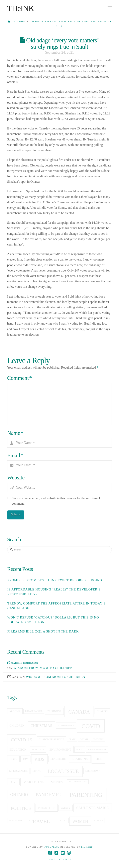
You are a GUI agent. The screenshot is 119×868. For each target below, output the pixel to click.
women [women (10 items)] (80, 821)
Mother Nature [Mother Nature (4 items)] (78, 782)
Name (15, 433)
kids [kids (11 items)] (39, 759)
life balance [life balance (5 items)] (18, 771)
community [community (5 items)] (66, 726)
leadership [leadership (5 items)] (58, 759)
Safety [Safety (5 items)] (66, 808)
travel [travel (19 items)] (40, 822)
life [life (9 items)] (99, 759)
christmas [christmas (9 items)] (41, 726)
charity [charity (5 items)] (102, 711)
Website (16, 478)
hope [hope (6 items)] (13, 759)
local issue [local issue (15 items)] (63, 771)
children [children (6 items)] (17, 726)
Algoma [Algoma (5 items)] (15, 711)
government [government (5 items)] (97, 750)
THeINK (21, 8)
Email (15, 455)
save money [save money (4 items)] (16, 821)
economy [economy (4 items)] (98, 739)
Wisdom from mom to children (43, 668)
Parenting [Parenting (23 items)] (86, 795)
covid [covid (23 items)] (91, 726)
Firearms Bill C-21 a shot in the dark (43, 631)
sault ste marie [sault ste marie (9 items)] (92, 808)
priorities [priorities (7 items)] (47, 808)
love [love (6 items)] (13, 782)
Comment (20, 378)
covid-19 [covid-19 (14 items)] (22, 740)
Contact (65, 859)
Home (51, 859)
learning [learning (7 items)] (80, 759)
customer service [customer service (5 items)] (51, 739)
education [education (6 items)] (18, 750)
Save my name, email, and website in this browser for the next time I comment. (56, 501)
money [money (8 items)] (57, 782)
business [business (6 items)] (54, 711)
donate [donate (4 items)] (84, 739)
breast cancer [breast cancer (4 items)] (34, 711)
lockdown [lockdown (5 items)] (93, 771)
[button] (110, 7)
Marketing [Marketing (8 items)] (34, 782)
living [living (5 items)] (37, 771)
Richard (87, 847)
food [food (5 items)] (80, 750)
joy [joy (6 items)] (25, 759)
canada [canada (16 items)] (79, 712)
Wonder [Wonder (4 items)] (98, 821)
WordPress (52, 847)
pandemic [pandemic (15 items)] (48, 795)
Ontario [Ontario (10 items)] (19, 795)
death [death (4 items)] (72, 739)
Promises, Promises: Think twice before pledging (55, 580)
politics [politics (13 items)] (21, 808)
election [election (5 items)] (38, 750)
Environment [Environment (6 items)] (60, 750)
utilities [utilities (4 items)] (62, 821)
